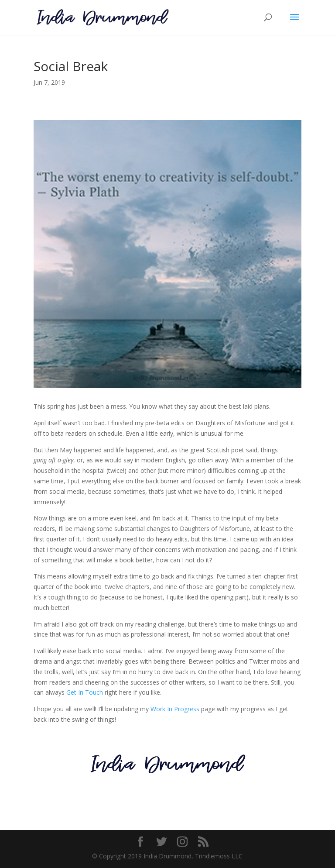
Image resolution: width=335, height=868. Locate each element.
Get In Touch (85, 692)
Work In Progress (175, 709)
